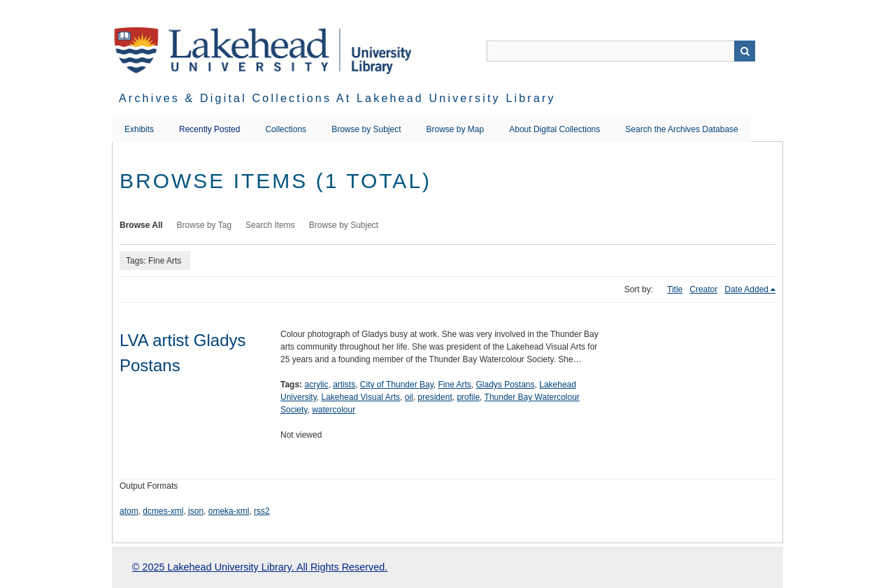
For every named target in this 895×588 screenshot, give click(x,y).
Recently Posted (209, 129)
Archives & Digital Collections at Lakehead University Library (337, 98)
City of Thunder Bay (397, 385)
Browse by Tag (205, 225)
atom (129, 511)
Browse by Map (456, 129)
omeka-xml (229, 511)
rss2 (262, 511)
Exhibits (139, 129)
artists (344, 385)
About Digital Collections (554, 129)
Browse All (141, 225)
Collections (286, 129)
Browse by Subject (366, 129)
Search (745, 51)
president (435, 397)
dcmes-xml (163, 511)
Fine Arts (454, 385)
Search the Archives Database (681, 129)
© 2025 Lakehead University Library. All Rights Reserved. (260, 567)
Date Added (746, 289)
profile (468, 397)
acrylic (316, 385)
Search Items (270, 225)
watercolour (334, 410)
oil (409, 397)
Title (675, 289)
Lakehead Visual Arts (360, 397)
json (196, 511)
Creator (703, 289)
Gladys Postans (506, 385)
